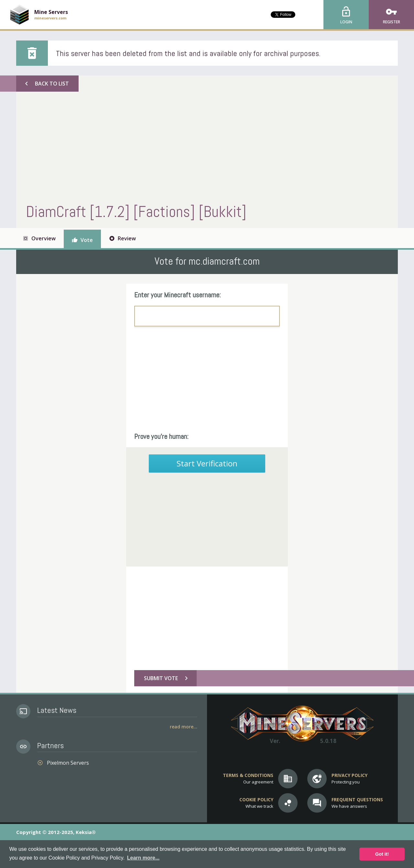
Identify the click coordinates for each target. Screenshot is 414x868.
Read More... (184, 727)
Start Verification (207, 463)
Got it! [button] (382, 854)
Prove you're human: (161, 436)
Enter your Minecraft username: (178, 295)
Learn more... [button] (143, 858)
